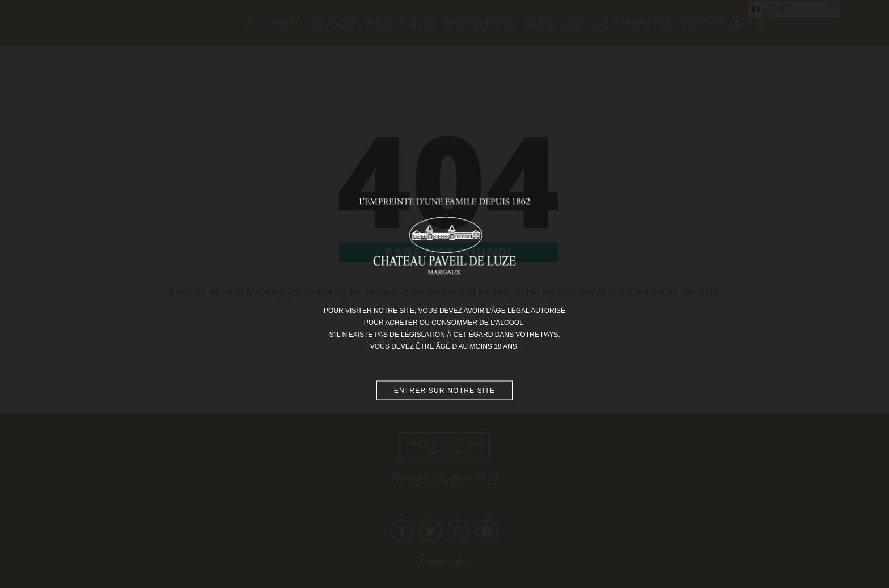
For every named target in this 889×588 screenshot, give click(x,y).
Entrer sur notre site (445, 390)
